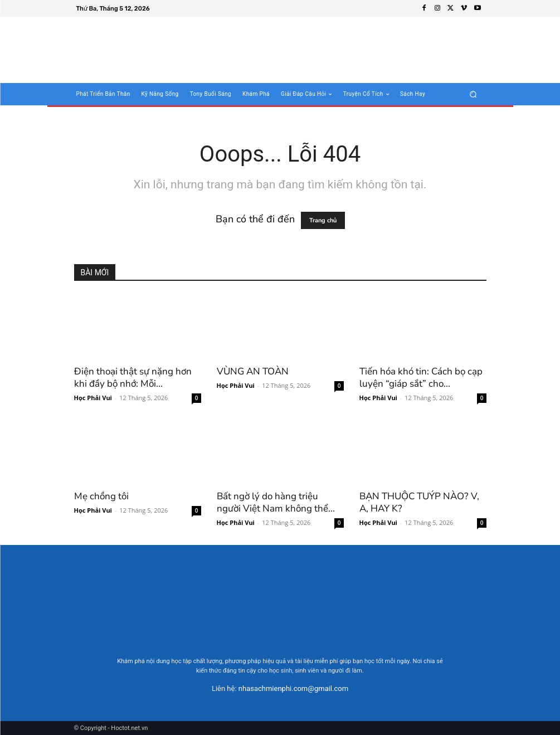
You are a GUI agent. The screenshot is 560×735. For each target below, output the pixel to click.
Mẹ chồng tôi (101, 496)
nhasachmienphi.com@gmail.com (293, 688)
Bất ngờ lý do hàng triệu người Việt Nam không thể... (276, 502)
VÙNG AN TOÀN (253, 371)
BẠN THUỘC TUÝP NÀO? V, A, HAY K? (419, 502)
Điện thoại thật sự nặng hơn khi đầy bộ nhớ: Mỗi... (133, 378)
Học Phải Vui (93, 398)
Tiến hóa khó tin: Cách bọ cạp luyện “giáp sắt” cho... (421, 378)
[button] (473, 94)
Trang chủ (323, 220)
